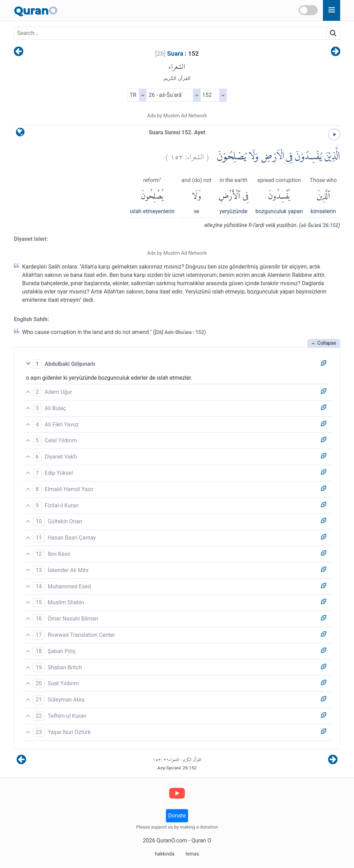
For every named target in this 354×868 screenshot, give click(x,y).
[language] (20, 134)
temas (192, 854)
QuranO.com (172, 840)
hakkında (165, 854)
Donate (177, 816)
